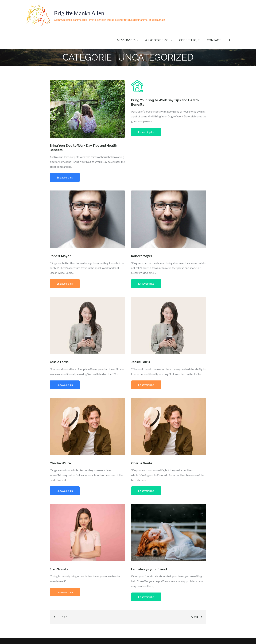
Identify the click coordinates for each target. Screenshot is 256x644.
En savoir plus (65, 177)
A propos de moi (159, 40)
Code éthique (190, 40)
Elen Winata (59, 569)
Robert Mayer (60, 256)
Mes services (128, 40)
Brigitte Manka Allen (79, 13)
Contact (214, 40)
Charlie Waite (60, 463)
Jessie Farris (59, 362)
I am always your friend (149, 569)
